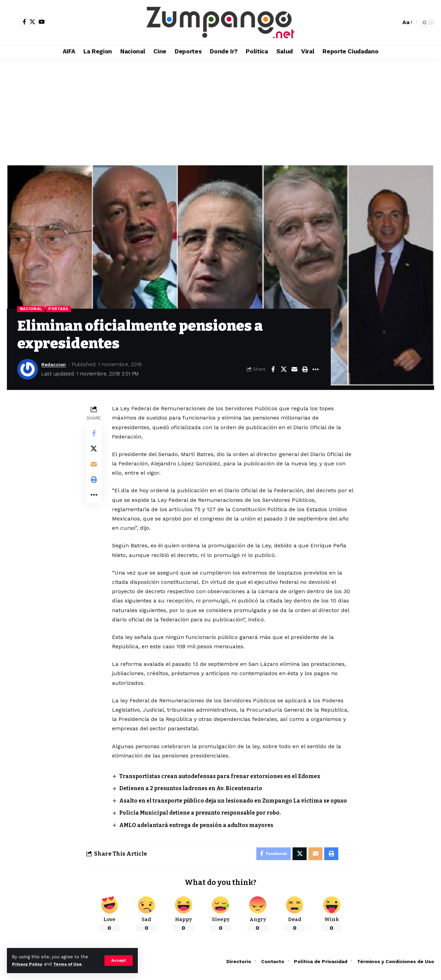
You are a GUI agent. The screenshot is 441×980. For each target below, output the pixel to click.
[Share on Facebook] (273, 370)
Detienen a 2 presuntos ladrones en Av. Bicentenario (196, 789)
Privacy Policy (28, 964)
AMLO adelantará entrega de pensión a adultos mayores (202, 833)
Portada (61, 309)
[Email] (294, 370)
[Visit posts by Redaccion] (28, 370)
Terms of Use (71, 964)
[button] (118, 960)
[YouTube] (42, 22)
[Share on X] (284, 370)
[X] (32, 22)
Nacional (32, 309)
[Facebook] (24, 22)
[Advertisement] (220, 110)
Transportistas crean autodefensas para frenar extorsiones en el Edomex (227, 777)
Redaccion (55, 365)
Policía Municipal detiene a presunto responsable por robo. (205, 821)
